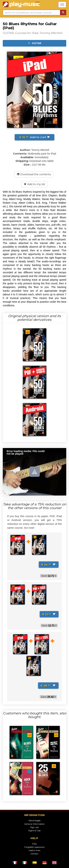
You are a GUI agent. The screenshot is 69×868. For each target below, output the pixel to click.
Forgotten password (34, 847)
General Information (34, 824)
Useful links (34, 850)
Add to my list (34, 184)
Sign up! (34, 827)
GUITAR (35, 43)
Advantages (34, 821)
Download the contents (34, 174)
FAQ (34, 844)
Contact (34, 854)
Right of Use (34, 831)
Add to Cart (34, 137)
